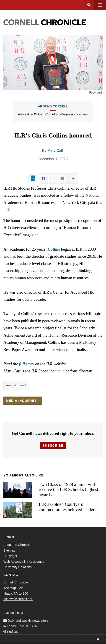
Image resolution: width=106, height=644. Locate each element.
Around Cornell (53, 106)
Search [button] (89, 5)
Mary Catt (55, 151)
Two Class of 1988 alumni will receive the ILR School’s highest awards (69, 490)
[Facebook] (78, 639)
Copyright (10, 556)
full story (27, 364)
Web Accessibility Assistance (24, 562)
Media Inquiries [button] (23, 401)
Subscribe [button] (53, 445)
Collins (54, 249)
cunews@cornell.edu (18, 599)
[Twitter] (88, 639)
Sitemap (9, 550)
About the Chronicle (17, 545)
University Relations (18, 567)
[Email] (98, 639)
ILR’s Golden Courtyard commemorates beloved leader (67, 507)
